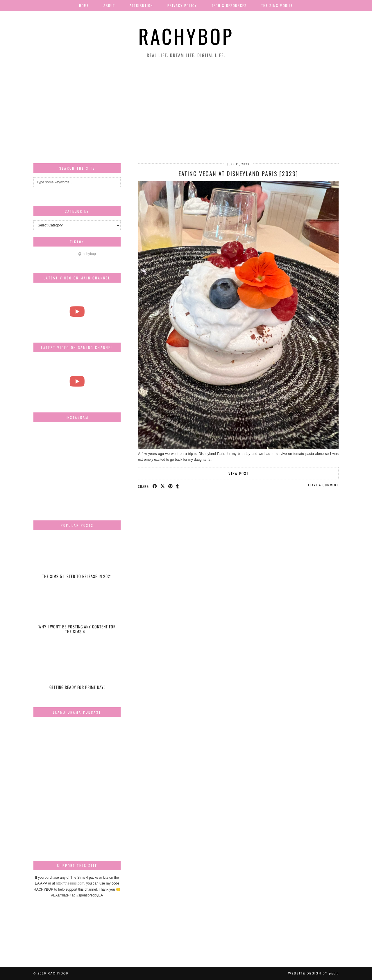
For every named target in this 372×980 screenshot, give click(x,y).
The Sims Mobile (277, 5)
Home (84, 5)
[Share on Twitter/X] (163, 486)
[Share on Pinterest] (171, 486)
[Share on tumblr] (178, 486)
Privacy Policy (182, 5)
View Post (238, 473)
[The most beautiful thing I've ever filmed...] (77, 312)
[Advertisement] (186, 111)
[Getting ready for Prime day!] (77, 670)
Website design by (313, 973)
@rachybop (87, 254)
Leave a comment (323, 485)
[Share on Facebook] (155, 486)
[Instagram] (48, 441)
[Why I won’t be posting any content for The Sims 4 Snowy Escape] (77, 615)
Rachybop (186, 36)
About (109, 5)
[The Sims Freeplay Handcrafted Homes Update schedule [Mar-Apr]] (77, 381)
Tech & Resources (229, 5)
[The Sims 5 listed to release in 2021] (77, 560)
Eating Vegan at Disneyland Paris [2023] (238, 173)
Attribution (141, 5)
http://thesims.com (70, 883)
